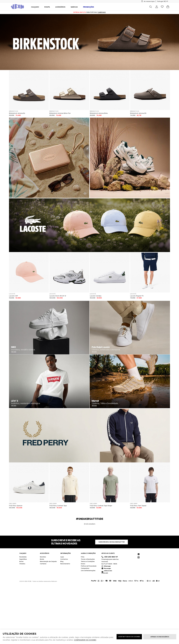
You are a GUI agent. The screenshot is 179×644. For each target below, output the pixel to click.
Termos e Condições (88, 561)
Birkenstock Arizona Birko (99, 113)
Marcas (74, 7)
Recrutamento (65, 564)
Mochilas (43, 557)
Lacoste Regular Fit (137, 296)
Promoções (89, 7)
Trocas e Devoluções (88, 559)
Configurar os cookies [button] (85, 640)
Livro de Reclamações (88, 571)
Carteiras (43, 564)
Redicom (54, 581)
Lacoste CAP (13, 296)
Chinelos (22, 564)
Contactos (64, 559)
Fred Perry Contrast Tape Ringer (101, 506)
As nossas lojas (149, 1)
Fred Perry (13, 504)
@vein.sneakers (90, 524)
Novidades (23, 557)
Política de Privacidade (89, 566)
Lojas (62, 557)
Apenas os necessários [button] (160, 637)
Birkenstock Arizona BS (138, 113)
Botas (21, 561)
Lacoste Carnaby (96, 296)
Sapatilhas (23, 559)
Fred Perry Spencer (16, 506)
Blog (62, 561)
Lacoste (12, 294)
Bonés (42, 559)
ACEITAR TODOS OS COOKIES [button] (129, 637)
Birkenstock (14, 111)
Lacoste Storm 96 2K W (58, 296)
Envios (83, 564)
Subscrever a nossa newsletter (112, 542)
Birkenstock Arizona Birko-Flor (60, 113)
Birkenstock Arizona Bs (17, 113)
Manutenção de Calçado (48, 561)
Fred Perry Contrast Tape (58, 506)
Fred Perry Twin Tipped (138, 506)
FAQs (83, 557)
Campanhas (85, 568)
